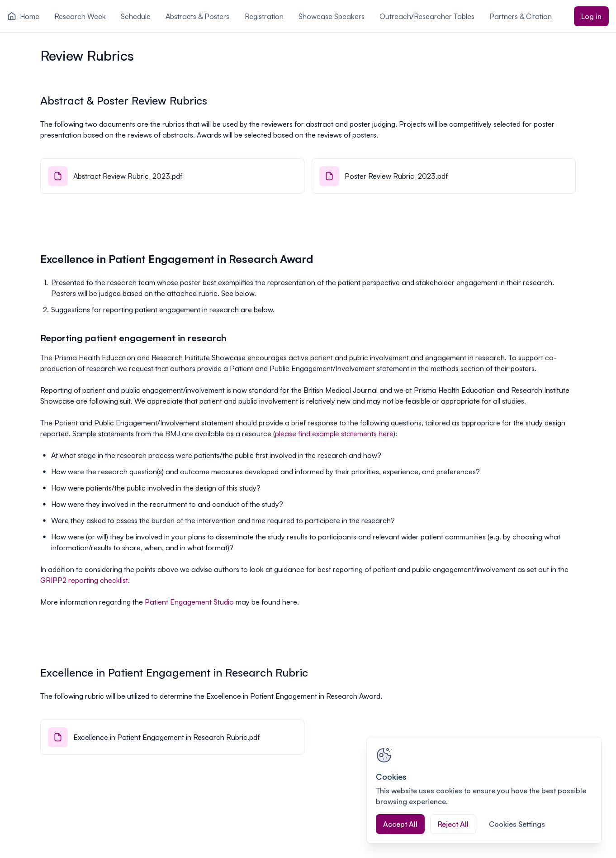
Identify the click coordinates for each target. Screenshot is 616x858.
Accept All (400, 824)
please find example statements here (334, 434)
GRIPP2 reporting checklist (84, 580)
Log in (591, 16)
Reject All (453, 824)
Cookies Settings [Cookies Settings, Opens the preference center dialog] (517, 824)
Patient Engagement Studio (189, 602)
